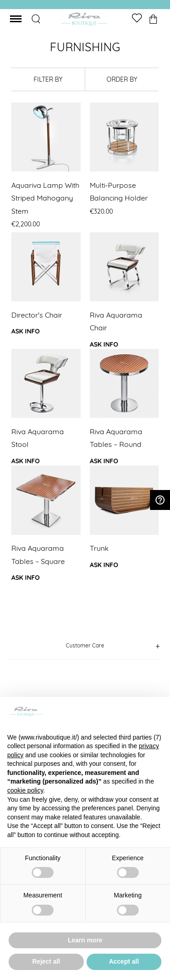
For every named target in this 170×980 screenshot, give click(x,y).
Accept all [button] (124, 961)
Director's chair (37, 315)
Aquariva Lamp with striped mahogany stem (45, 198)
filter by (48, 79)
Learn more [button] (85, 940)
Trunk (99, 548)
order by (122, 79)
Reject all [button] (46, 961)
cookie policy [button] (25, 790)
